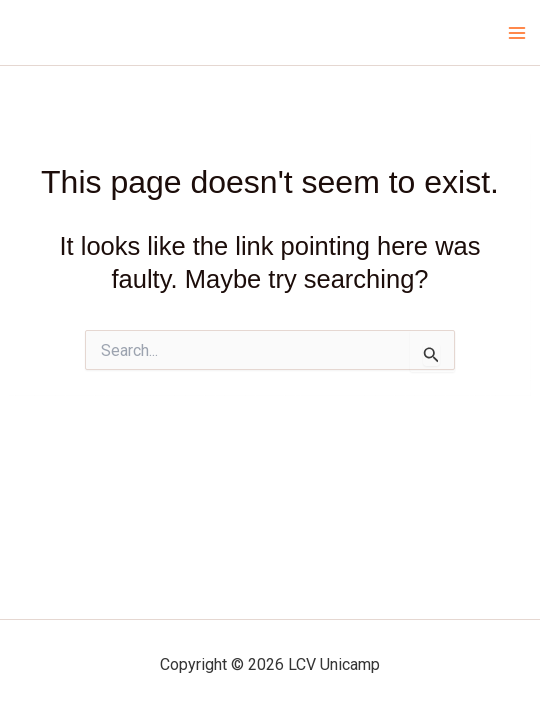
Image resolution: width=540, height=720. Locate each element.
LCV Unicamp (84, 32)
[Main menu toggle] (518, 33)
